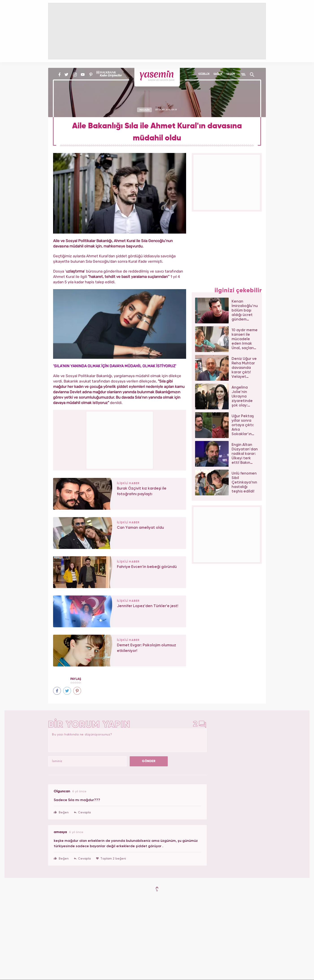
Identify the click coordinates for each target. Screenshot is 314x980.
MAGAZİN (145, 110)
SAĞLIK (218, 74)
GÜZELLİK (204, 74)
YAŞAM (231, 74)
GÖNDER (149, 761)
